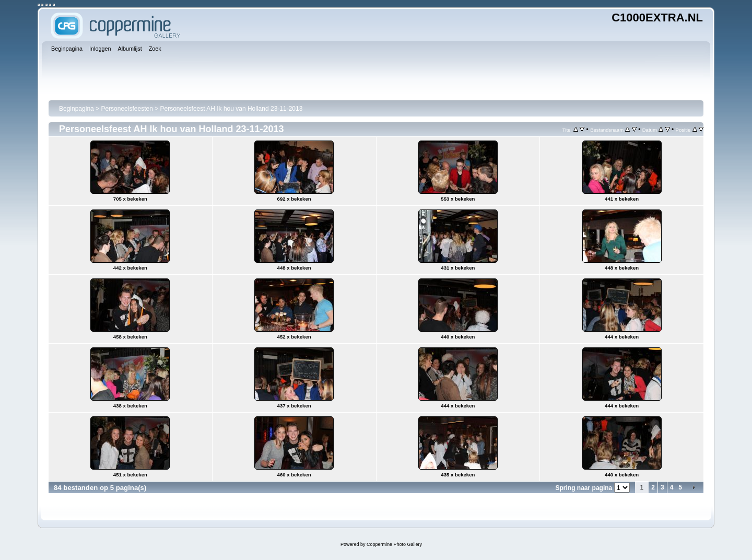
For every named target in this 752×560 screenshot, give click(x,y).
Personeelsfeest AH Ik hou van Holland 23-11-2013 (232, 109)
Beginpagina (77, 109)
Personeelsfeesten (127, 109)
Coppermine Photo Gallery (394, 544)
